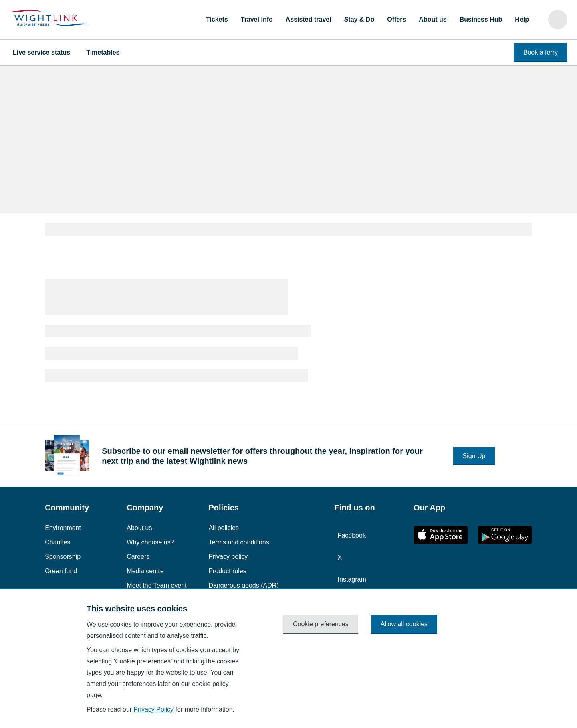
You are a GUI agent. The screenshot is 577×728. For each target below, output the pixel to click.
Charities (57, 542)
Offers (396, 19)
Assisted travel (309, 19)
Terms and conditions (239, 542)
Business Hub (481, 19)
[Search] (558, 20)
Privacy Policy (153, 709)
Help (522, 19)
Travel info (257, 19)
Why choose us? (150, 542)
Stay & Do (359, 19)
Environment (63, 528)
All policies (224, 528)
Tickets (217, 19)
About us (433, 19)
